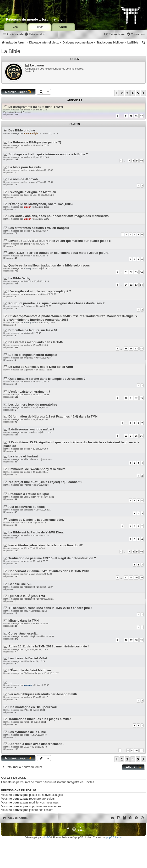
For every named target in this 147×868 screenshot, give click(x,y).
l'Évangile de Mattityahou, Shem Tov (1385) (41, 204)
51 (126, 272)
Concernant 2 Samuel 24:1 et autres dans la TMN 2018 (49, 571)
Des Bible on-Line (22, 130)
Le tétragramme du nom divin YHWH (36, 107)
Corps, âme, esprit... (23, 633)
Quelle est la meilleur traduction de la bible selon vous (49, 265)
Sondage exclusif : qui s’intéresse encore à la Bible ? (48, 154)
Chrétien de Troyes (33, 673)
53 (136, 272)
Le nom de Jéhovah (23, 179)
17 (142, 116)
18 (131, 578)
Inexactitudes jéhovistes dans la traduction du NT (46, 545)
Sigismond (29, 370)
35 (126, 349)
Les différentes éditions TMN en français (39, 228)
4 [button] (133, 93)
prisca (26, 735)
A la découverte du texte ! (27, 507)
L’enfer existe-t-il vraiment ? (29, 392)
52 (131, 272)
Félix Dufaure (30, 459)
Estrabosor (29, 306)
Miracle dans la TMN (24, 621)
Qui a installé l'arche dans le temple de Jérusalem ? (47, 379)
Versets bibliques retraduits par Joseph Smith (43, 694)
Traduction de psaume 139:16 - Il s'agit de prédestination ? (52, 558)
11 (131, 398)
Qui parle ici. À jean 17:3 (27, 596)
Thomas (27, 485)
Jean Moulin (29, 170)
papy (26, 611)
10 (142, 161)
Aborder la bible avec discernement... (36, 744)
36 (131, 349)
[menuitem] (35, 35)
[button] (143, 93)
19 (136, 578)
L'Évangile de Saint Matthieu (30, 670)
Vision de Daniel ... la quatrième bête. (36, 520)
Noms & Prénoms (23, 112)
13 (142, 398)
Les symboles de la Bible (27, 732)
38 (142, 349)
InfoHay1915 (30, 268)
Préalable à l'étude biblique (29, 494)
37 (136, 349)
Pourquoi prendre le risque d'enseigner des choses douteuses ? (57, 303)
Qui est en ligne (14, 778)
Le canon (37, 65)
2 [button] (122, 93)
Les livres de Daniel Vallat (28, 658)
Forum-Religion (31, 133)
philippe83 (28, 358)
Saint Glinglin (30, 497)
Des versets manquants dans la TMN (36, 342)
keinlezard (28, 510)
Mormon (28, 685)
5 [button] (138, 93)
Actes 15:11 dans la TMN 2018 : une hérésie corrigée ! (49, 646)
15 (131, 116)
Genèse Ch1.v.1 (20, 584)
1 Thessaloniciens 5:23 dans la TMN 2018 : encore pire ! (50, 608)
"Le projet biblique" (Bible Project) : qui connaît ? (45, 482)
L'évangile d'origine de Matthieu (32, 192)
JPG (26, 523)
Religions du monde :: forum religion (35, 19)
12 (136, 398)
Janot (26, 722)
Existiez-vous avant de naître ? (31, 429)
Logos (27, 649)
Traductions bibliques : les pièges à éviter (40, 719)
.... (10, 682)
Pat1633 (28, 281)
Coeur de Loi (30, 195)
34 (131, 436)
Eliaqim (27, 207)
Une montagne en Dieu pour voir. (33, 707)
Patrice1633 (29, 587)
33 (126, 436)
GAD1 (27, 747)
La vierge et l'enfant (23, 456)
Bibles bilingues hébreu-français (33, 355)
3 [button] (127, 93)
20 (142, 578)
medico (27, 110)
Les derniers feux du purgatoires (33, 404)
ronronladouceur (31, 294)
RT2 (26, 548)
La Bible (11, 51)
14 (126, 116)
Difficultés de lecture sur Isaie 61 (33, 330)
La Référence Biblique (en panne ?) (35, 142)
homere (27, 561)
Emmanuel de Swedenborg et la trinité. (37, 469)
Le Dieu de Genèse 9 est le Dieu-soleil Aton (41, 367)
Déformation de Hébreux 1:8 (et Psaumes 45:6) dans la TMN (53, 416)
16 (136, 116)
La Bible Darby (19, 278)
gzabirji (27, 244)
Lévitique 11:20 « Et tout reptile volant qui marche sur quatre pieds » (60, 241)
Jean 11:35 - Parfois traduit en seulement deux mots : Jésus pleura (58, 253)
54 (142, 272)
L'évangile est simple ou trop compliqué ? (40, 291)
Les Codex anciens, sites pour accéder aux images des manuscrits (58, 216)
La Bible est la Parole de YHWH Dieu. (36, 532)
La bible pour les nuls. (25, 167)
